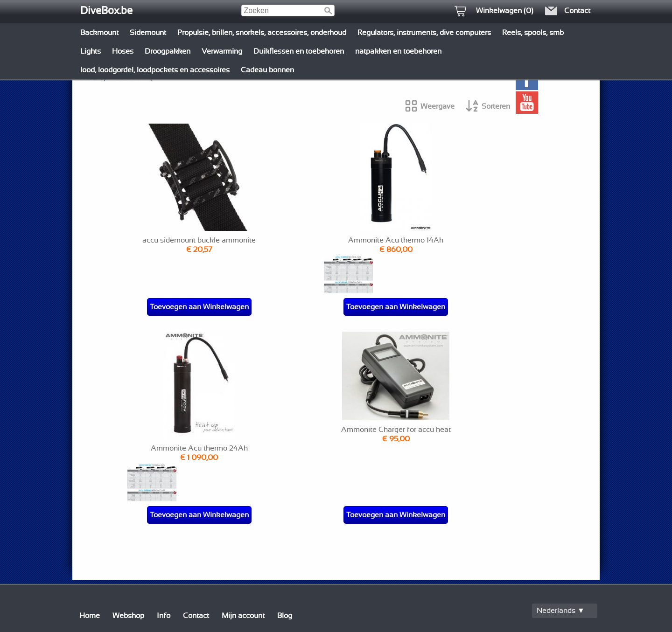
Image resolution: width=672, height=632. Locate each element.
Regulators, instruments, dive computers (424, 33)
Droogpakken (168, 51)
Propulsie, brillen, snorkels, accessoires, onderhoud (262, 33)
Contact (196, 616)
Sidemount (148, 33)
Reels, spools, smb (533, 33)
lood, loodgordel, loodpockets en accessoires (155, 70)
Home (90, 616)
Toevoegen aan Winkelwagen (199, 307)
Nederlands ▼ (561, 611)
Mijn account (243, 616)
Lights (91, 51)
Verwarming (222, 51)
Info (164, 616)
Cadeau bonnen (267, 70)
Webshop (128, 616)
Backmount (99, 33)
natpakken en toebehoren (398, 51)
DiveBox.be (106, 11)
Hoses (123, 51)
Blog (285, 616)
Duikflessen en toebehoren (299, 51)
